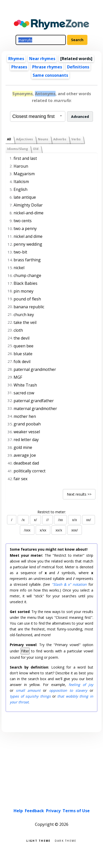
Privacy (53, 811)
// (47, 520)
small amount (28, 690)
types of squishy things (30, 696)
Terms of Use (76, 811)
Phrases (19, 67)
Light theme (38, 840)
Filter (25, 651)
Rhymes (16, 59)
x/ (35, 520)
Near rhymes (42, 59)
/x (23, 520)
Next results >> (79, 494)
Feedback (34, 811)
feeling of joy (81, 685)
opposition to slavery (68, 690)
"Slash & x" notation (69, 584)
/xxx (27, 530)
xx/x (59, 530)
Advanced (80, 117)
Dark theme (66, 840)
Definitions (78, 67)
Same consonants (50, 75)
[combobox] (38, 116)
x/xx (43, 530)
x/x (74, 520)
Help (18, 811)
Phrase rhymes (47, 67)
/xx (60, 520)
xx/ (89, 520)
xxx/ (75, 530)
